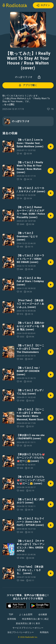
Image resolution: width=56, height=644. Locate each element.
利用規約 (44, 632)
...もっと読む (9, 104)
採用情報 (12, 619)
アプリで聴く (28, 85)
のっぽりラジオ (24, 77)
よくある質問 (26, 614)
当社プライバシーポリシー (21, 632)
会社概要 (43, 614)
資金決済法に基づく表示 (28, 623)
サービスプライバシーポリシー (28, 628)
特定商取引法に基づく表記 (35, 619)
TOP (11, 614)
